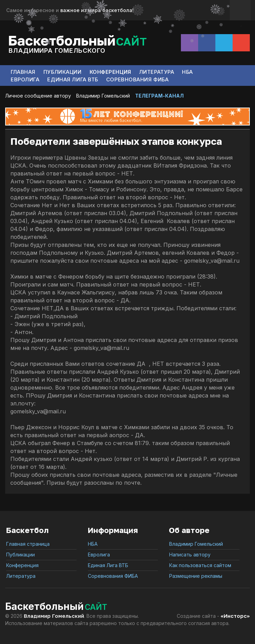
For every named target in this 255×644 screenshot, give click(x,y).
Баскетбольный (77, 40)
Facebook (207, 43)
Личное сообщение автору (38, 96)
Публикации (63, 72)
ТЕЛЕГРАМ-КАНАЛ (159, 96)
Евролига (25, 79)
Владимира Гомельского (57, 51)
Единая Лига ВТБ (73, 79)
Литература (157, 72)
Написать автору (190, 555)
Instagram (190, 43)
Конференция (110, 72)
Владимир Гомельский (103, 96)
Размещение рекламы (196, 576)
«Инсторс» (235, 616)
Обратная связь (240, 10)
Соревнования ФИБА (137, 79)
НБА (187, 72)
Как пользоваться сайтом (200, 565)
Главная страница (28, 544)
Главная (23, 72)
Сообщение (241, 43)
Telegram (224, 43)
